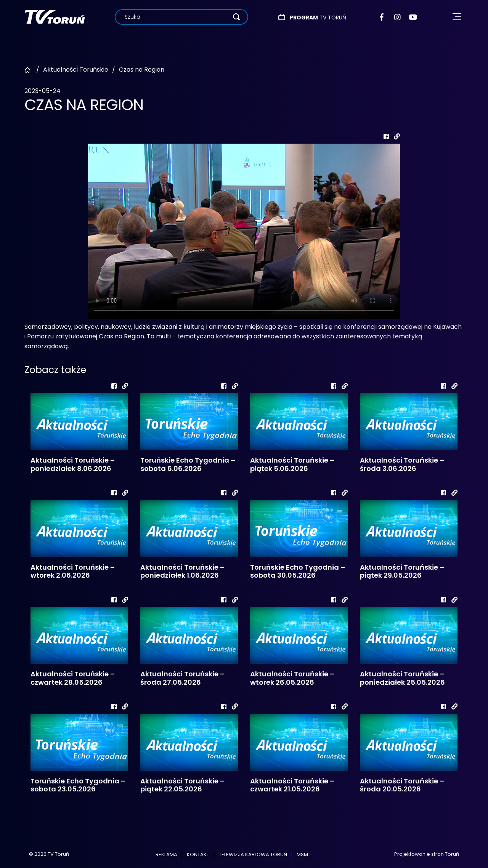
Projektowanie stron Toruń (427, 854)
